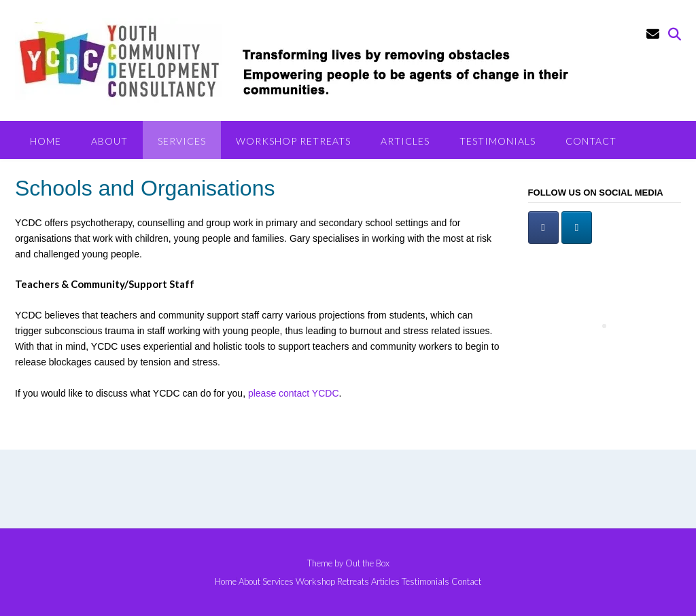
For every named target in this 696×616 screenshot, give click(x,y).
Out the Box (367, 563)
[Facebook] (543, 228)
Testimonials (498, 141)
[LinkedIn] (577, 228)
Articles (405, 141)
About (109, 141)
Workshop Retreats (293, 141)
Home (46, 141)
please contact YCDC (294, 393)
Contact (591, 141)
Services (182, 141)
